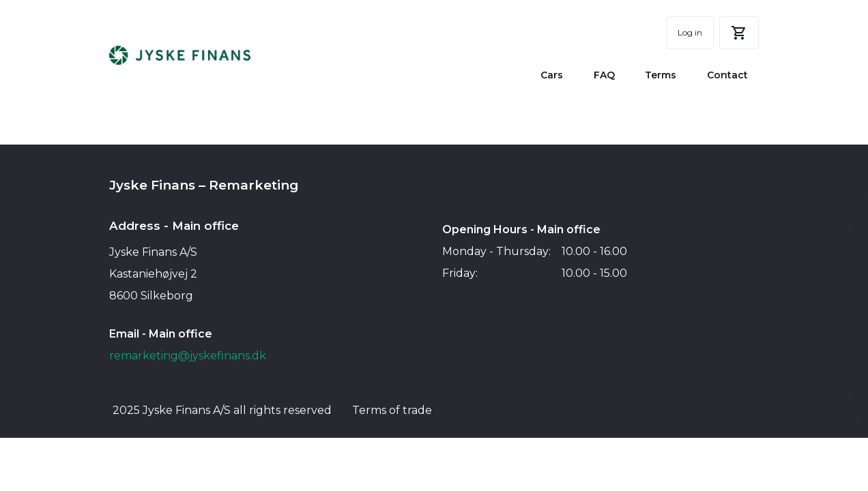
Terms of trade (392, 410)
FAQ (604, 75)
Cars (552, 75)
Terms (661, 75)
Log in (690, 32)
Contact (727, 75)
